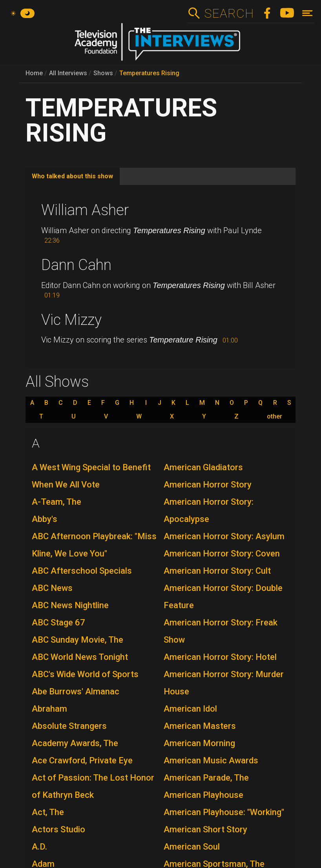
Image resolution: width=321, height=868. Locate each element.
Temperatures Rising (149, 73)
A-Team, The (57, 502)
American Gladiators (203, 467)
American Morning (199, 743)
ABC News (52, 588)
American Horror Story (208, 485)
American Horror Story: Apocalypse (209, 510)
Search (229, 13)
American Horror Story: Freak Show (221, 631)
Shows (103, 73)
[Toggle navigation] (307, 13)
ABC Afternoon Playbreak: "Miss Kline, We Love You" (94, 545)
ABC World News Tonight (80, 657)
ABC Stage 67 (58, 622)
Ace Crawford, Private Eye (82, 760)
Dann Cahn (76, 265)
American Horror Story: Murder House (224, 683)
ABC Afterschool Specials (82, 571)
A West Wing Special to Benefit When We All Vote (91, 476)
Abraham (49, 709)
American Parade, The (206, 778)
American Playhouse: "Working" (224, 812)
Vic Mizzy (71, 320)
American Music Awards (211, 760)
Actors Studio (58, 829)
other (274, 417)
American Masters (200, 726)
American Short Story (205, 829)
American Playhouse (203, 795)
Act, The (48, 812)
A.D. (39, 847)
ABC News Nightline (70, 605)
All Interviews (68, 73)
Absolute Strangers (69, 726)
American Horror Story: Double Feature (223, 597)
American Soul (192, 847)
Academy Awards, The (75, 743)
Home (34, 73)
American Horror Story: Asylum (224, 536)
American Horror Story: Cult (217, 571)
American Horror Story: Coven (222, 554)
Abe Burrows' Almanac (76, 691)
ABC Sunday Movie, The (78, 640)
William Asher (85, 210)
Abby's (45, 519)
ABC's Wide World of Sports (85, 674)
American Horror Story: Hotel (220, 657)
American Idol (190, 709)
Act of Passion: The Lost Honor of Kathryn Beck (93, 786)
